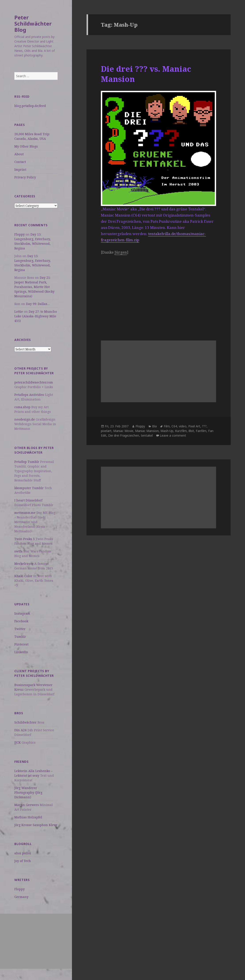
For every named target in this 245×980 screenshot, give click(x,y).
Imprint (20, 169)
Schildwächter (25, 722)
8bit (191, 431)
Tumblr (20, 637)
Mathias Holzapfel (28, 817)
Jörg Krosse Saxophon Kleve (36, 825)
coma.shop (22, 407)
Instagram (22, 613)
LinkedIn (21, 652)
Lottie (19, 311)
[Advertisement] (36, 941)
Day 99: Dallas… (38, 304)
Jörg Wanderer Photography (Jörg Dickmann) (28, 792)
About (19, 154)
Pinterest (21, 644)
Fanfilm (201, 431)
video (183, 426)
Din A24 (20, 730)
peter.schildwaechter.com (34, 382)
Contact (20, 162)
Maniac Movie (123, 431)
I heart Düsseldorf (28, 500)
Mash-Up (167, 431)
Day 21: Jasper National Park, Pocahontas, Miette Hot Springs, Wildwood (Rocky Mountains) (34, 287)
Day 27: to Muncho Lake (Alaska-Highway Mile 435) (36, 316)
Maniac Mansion (147, 431)
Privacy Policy (25, 177)
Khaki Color (23, 576)
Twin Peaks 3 (24, 539)
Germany (21, 897)
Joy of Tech (23, 861)
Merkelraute (24, 564)
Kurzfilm (181, 431)
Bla (154, 426)
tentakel (147, 435)
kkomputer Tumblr (29, 488)
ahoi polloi (23, 853)
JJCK (18, 742)
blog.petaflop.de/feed (30, 106)
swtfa (18, 551)
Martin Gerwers (27, 805)
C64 (174, 426)
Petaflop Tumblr (27, 462)
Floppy (20, 234)
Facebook (21, 621)
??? (204, 426)
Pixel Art (194, 426)
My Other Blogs (26, 146)
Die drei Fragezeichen (124, 435)
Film (167, 426)
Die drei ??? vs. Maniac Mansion (146, 74)
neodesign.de (25, 419)
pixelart (106, 431)
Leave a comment (173, 435)
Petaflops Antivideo (29, 395)
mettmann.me (25, 513)
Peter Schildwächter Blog (33, 23)
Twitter (20, 629)
